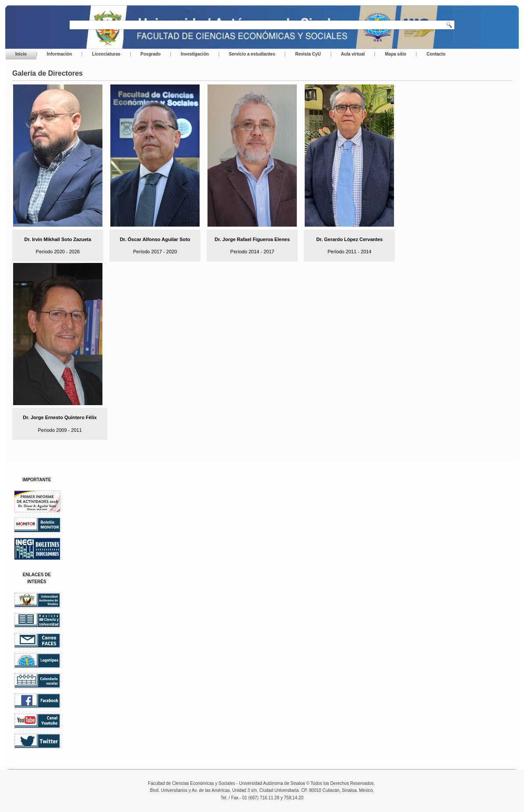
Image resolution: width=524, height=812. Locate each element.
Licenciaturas (106, 54)
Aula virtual (353, 54)
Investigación (195, 54)
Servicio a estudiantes (252, 54)
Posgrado (151, 54)
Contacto (436, 54)
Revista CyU (308, 54)
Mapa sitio (396, 54)
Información (59, 54)
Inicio (21, 54)
